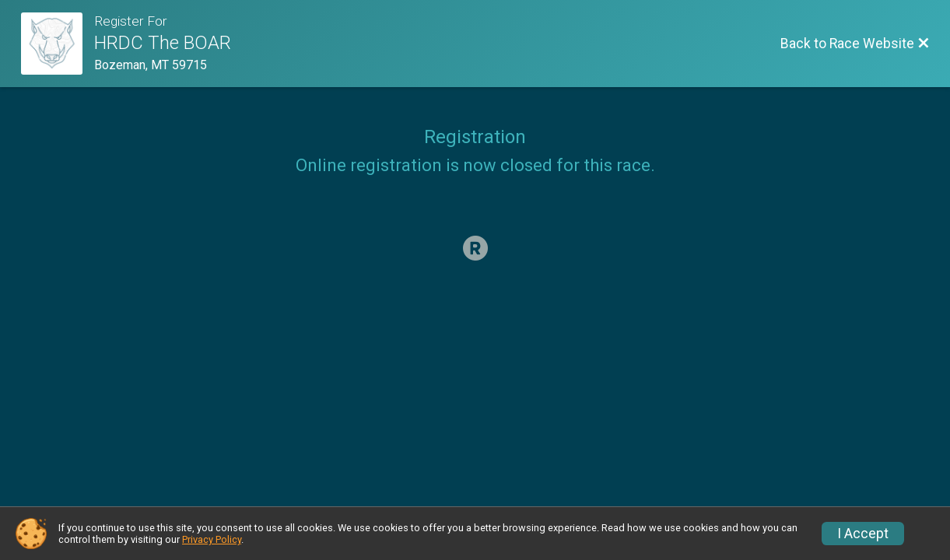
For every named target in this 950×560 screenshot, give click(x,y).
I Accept (863, 534)
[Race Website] (58, 44)
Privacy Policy (212, 539)
